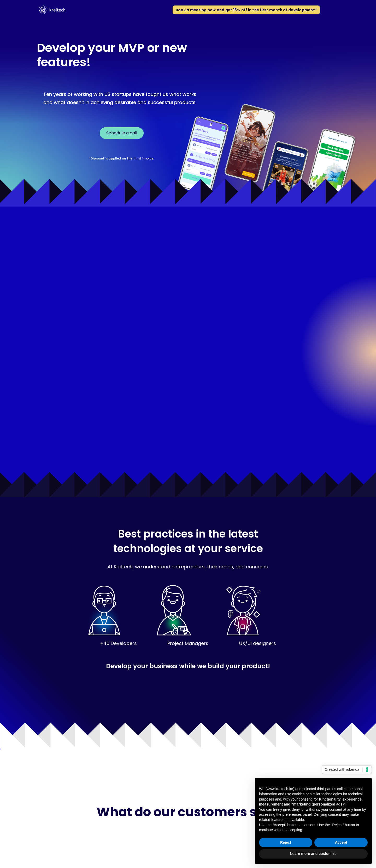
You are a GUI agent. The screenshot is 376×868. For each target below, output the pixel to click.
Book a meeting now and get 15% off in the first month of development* (246, 10)
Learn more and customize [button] (313, 854)
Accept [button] (341, 842)
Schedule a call (122, 133)
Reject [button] (286, 842)
